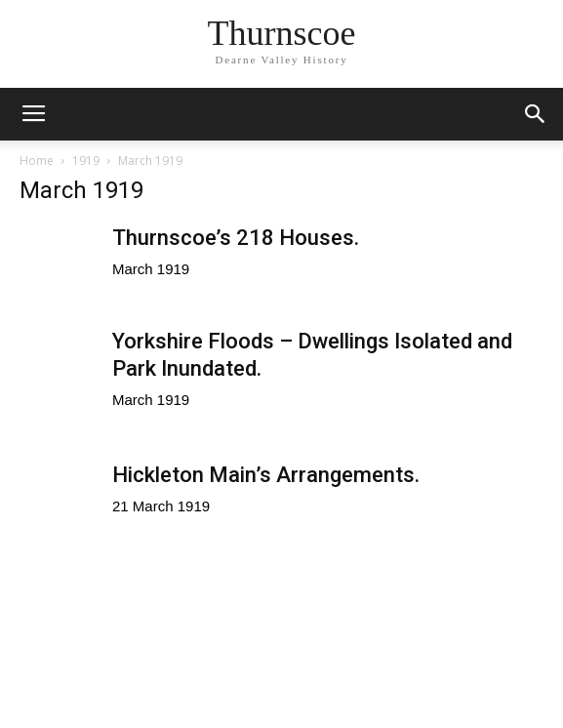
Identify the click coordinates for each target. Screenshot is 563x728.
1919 (86, 161)
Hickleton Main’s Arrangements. (266, 475)
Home (37, 161)
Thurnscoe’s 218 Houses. (236, 238)
